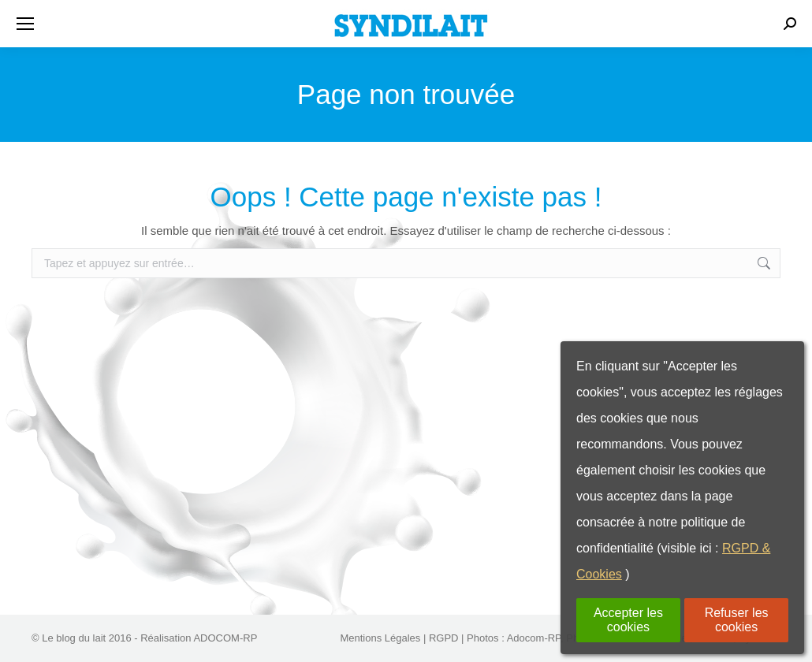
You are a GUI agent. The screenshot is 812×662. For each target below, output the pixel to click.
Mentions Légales (380, 638)
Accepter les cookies (628, 620)
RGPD (444, 638)
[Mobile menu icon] (25, 24)
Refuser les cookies (737, 620)
